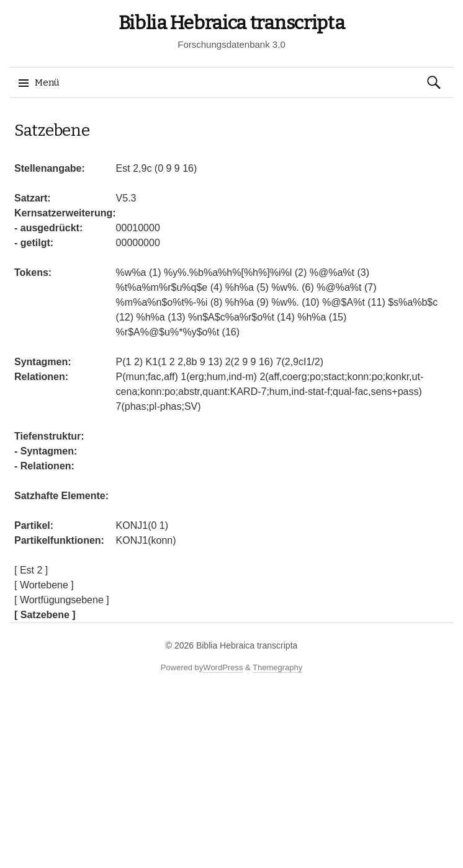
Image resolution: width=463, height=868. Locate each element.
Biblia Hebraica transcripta (232, 23)
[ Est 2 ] (31, 570)
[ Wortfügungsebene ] (62, 600)
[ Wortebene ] (44, 585)
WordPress (223, 667)
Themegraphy (277, 667)
